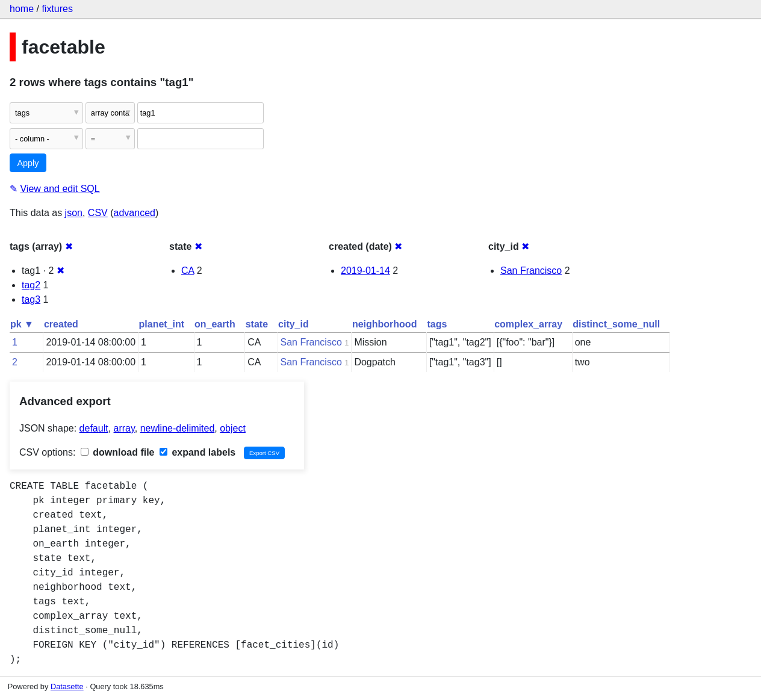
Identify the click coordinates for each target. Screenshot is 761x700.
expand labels (197, 452)
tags (437, 324)
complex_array (528, 324)
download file (118, 452)
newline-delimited (178, 428)
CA (188, 271)
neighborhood (385, 324)
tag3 (31, 299)
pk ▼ (22, 324)
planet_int (162, 324)
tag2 (31, 285)
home (22, 9)
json (74, 213)
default (94, 428)
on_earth (215, 324)
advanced (135, 213)
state (257, 324)
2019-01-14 (365, 271)
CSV (98, 213)
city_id (294, 324)
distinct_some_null (616, 324)
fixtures (57, 9)
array (124, 428)
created (61, 324)
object (233, 428)
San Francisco (531, 271)
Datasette (67, 686)
